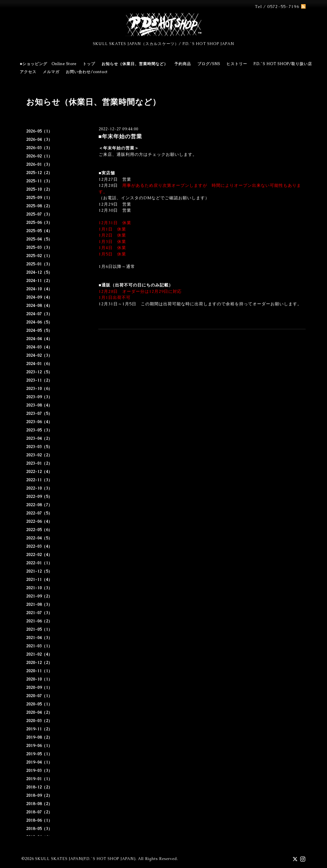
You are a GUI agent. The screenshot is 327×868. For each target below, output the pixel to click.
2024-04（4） (39, 339)
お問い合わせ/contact (87, 72)
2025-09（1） (39, 198)
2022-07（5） (39, 513)
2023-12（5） (39, 372)
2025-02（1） (39, 256)
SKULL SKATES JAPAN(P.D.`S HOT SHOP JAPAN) (85, 859)
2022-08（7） (39, 505)
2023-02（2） (39, 455)
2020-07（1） (39, 696)
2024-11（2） (39, 281)
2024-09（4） (39, 297)
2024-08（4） (39, 306)
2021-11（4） (39, 580)
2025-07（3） (39, 214)
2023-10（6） (39, 389)
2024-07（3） (39, 314)
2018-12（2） (39, 787)
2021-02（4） (39, 654)
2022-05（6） (39, 530)
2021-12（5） (39, 571)
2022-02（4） (39, 555)
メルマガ (51, 72)
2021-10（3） (39, 588)
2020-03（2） (39, 721)
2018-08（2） (39, 804)
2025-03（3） (39, 247)
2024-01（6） (39, 364)
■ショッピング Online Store (48, 64)
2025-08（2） (39, 206)
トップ (89, 64)
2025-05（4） (39, 231)
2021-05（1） (39, 629)
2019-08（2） (39, 737)
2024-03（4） (39, 347)
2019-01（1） (39, 779)
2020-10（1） (39, 679)
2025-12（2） (39, 173)
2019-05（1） (39, 754)
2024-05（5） (39, 331)
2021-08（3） (39, 605)
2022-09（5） (39, 497)
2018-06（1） (39, 820)
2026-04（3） (39, 140)
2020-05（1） (39, 704)
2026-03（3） (39, 148)
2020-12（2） (39, 663)
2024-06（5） (39, 322)
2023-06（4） (39, 422)
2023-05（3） (39, 430)
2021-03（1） (39, 646)
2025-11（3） (39, 181)
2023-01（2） (39, 463)
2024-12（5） (39, 272)
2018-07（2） (39, 812)
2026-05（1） (39, 131)
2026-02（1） (39, 156)
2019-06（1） (39, 746)
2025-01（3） (39, 264)
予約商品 (183, 64)
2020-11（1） (39, 671)
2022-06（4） (39, 522)
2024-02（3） (39, 355)
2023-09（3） (39, 397)
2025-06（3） (39, 223)
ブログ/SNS (209, 64)
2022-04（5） (39, 538)
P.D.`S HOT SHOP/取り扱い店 (283, 64)
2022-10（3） (39, 488)
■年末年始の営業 (120, 136)
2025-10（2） (39, 189)
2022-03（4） (39, 546)
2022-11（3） (39, 480)
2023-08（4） (39, 405)
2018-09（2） (39, 796)
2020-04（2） (39, 712)
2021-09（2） (39, 596)
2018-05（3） (39, 829)
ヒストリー (237, 64)
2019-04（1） (39, 762)
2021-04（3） (39, 638)
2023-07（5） (39, 414)
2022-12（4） (39, 472)
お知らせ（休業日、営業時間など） (135, 64)
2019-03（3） (39, 771)
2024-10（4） (39, 289)
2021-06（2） (39, 621)
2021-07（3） (39, 613)
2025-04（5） (39, 239)
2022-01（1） (39, 563)
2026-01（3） (39, 164)
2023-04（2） (39, 438)
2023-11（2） (39, 380)
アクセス (28, 72)
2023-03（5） (39, 447)
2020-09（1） (39, 688)
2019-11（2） (39, 729)
